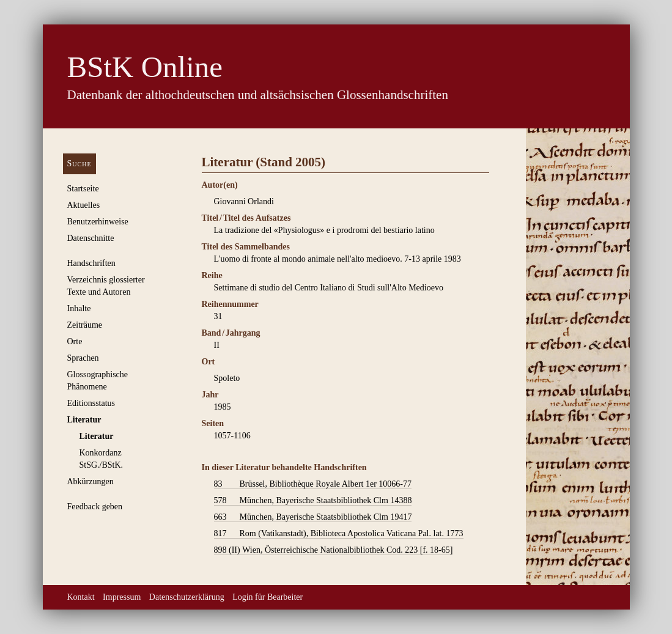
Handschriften (91, 263)
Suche (79, 164)
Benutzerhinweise (98, 222)
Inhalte (79, 308)
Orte (75, 341)
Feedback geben (95, 507)
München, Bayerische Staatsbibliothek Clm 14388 (313, 501)
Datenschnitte (91, 238)
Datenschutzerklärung (187, 597)
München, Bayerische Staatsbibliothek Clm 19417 (313, 517)
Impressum (122, 597)
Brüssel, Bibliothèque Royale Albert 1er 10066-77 (313, 484)
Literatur (84, 420)
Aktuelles (84, 205)
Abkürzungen (90, 481)
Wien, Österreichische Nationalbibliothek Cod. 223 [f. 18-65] (334, 550)
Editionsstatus (91, 403)
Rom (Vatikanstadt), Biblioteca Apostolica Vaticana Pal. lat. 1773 (339, 534)
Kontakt (81, 597)
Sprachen (83, 358)
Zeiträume (85, 325)
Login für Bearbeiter (268, 597)
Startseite (83, 189)
